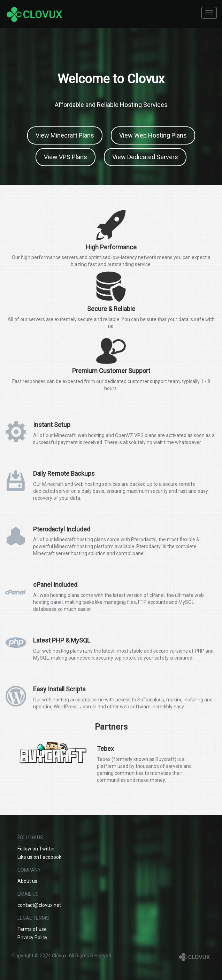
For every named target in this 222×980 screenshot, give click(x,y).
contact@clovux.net (39, 905)
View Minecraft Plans (65, 135)
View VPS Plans (66, 157)
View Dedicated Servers (145, 157)
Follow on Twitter (36, 849)
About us (27, 881)
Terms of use (32, 929)
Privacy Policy (32, 938)
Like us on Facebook (39, 857)
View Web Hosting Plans (153, 135)
